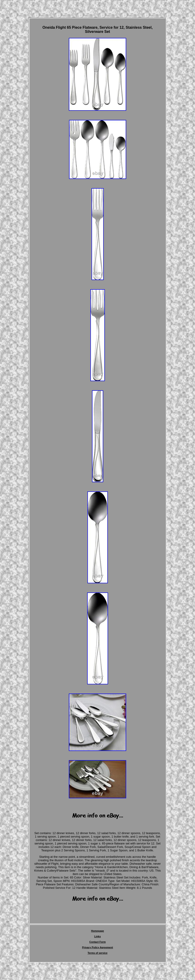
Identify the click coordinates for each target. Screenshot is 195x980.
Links (98, 936)
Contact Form (97, 942)
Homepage (97, 931)
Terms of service (98, 953)
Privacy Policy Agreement (98, 947)
